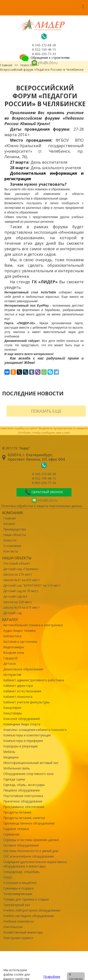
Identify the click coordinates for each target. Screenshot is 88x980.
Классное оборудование (22, 719)
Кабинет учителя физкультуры (26, 702)
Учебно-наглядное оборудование (29, 916)
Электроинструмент (18, 938)
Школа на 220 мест (18, 602)
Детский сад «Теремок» (21, 569)
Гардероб (11, 658)
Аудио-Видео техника (19, 631)
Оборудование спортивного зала (28, 774)
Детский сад (12, 613)
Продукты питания (17, 812)
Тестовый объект (17, 563)
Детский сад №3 (15, 596)
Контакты (11, 551)
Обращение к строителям (44, 58)
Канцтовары (13, 713)
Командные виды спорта (22, 724)
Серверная (11, 834)
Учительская (13, 927)
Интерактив (12, 675)
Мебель (9, 752)
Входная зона (14, 653)
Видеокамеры (14, 647)
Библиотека (12, 636)
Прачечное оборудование (23, 801)
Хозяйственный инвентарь (23, 932)
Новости (10, 540)
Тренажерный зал (17, 905)
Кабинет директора (18, 686)
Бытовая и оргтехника (20, 642)
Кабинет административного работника (34, 680)
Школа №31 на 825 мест (21, 580)
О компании (12, 546)
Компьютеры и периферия (23, 741)
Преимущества (15, 529)
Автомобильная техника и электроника (33, 625)
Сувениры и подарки (18, 888)
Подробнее (52, 977)
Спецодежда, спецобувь (21, 872)
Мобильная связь (17, 768)
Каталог (9, 524)
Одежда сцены (14, 779)
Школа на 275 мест (18, 574)
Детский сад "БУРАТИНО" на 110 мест (32, 585)
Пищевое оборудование (22, 790)
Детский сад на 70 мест (21, 591)
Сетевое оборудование (21, 845)
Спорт (8, 877)
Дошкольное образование (23, 669)
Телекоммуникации (18, 894)
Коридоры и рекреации (20, 746)
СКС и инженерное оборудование (29, 856)
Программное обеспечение (24, 807)
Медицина (11, 757)
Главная (9, 518)
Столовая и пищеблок (20, 883)
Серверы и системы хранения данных (31, 840)
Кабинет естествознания (22, 691)
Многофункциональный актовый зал (31, 763)
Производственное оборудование (29, 823)
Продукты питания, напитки (24, 818)
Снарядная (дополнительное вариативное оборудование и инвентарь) (35, 864)
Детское (10, 664)
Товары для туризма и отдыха (26, 899)
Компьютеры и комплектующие (27, 735)
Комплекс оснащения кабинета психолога (35, 730)
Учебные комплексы (18, 921)
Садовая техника (16, 829)
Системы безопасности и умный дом (31, 851)
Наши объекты (15, 535)
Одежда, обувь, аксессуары (24, 785)
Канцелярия (12, 708)
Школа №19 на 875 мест (21, 607)
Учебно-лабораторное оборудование (32, 910)
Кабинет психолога (18, 697)
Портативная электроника (23, 796)
